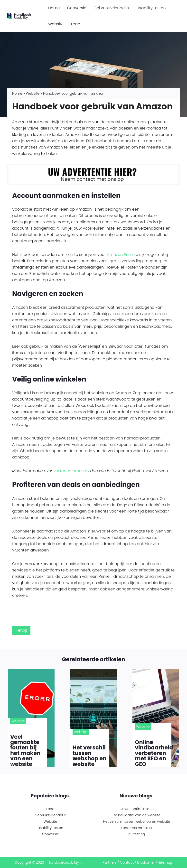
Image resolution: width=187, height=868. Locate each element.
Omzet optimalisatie (136, 809)
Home (54, 8)
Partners (110, 862)
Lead (76, 24)
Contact (127, 862)
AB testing (137, 834)
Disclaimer (146, 862)
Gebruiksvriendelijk (111, 8)
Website (56, 24)
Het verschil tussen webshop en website (137, 821)
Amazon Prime (121, 255)
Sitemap (165, 862)
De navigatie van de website (137, 815)
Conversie (77, 8)
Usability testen (151, 8)
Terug (21, 630)
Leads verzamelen (136, 828)
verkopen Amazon (71, 471)
